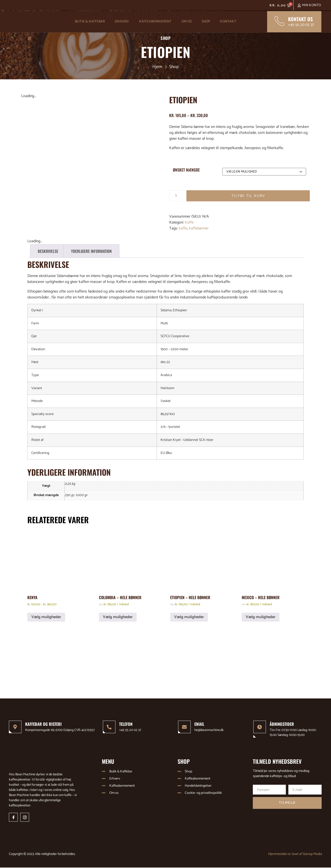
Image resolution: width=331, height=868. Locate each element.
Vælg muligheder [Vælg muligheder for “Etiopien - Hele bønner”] (189, 617)
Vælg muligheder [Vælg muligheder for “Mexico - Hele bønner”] (261, 617)
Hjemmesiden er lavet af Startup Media (295, 854)
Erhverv (122, 22)
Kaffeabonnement (155, 22)
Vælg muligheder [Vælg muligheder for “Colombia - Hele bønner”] (118, 617)
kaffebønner (199, 229)
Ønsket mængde (186, 170)
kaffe (183, 229)
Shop (206, 22)
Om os (187, 22)
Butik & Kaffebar (90, 22)
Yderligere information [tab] (91, 251)
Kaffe (189, 223)
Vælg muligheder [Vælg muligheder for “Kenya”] (46, 617)
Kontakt (228, 22)
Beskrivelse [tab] (48, 251)
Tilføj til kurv (248, 196)
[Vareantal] (178, 196)
